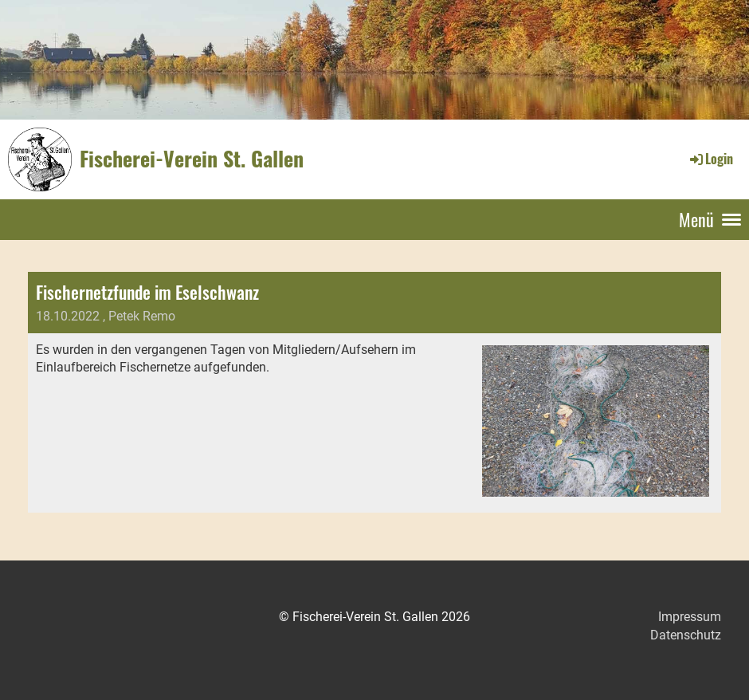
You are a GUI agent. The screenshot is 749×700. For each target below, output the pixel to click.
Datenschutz (686, 635)
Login (710, 159)
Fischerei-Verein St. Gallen (192, 159)
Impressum (690, 617)
